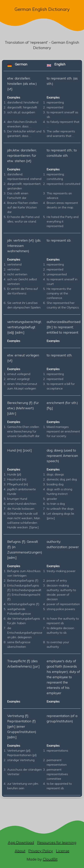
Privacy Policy (41, 851)
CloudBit (50, 859)
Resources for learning (57, 842)
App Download (21, 842)
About (20, 851)
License (63, 851)
